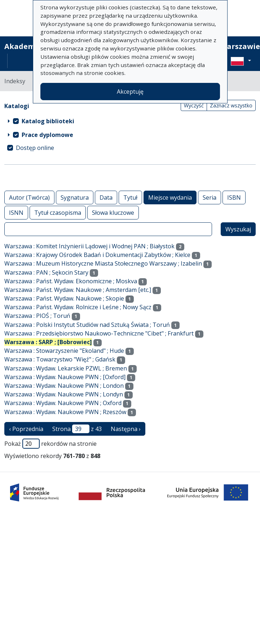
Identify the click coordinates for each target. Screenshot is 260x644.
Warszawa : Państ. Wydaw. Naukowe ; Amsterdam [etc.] (78, 290)
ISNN (16, 212)
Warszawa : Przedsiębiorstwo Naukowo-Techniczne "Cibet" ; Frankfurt (99, 333)
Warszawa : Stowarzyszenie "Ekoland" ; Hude (64, 351)
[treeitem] (130, 121)
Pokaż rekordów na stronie (50, 444)
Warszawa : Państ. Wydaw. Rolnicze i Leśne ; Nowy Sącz (78, 307)
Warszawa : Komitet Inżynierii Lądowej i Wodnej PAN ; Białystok (89, 246)
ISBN (234, 197)
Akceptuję (130, 92)
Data (106, 197)
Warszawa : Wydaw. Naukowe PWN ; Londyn (64, 394)
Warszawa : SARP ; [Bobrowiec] (48, 342)
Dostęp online (35, 148)
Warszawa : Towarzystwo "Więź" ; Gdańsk (60, 359)
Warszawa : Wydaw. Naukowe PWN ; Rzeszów (65, 412)
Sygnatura (75, 197)
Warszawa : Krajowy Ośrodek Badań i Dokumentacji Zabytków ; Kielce (97, 255)
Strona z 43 (77, 429)
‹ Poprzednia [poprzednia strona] (26, 429)
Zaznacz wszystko (231, 105)
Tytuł (130, 197)
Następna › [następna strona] (126, 429)
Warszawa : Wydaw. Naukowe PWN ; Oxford (63, 403)
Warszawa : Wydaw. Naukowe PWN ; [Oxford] (65, 377)
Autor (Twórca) (29, 197)
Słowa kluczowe (113, 212)
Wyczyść (194, 105)
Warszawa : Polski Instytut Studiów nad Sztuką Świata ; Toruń (87, 325)
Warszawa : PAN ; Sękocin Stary (46, 272)
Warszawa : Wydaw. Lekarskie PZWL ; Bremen (66, 368)
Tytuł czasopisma (58, 212)
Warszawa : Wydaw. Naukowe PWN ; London (64, 386)
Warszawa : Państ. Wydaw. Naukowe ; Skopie (64, 298)
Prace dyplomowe (47, 135)
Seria (210, 197)
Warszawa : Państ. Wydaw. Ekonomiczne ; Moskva (71, 281)
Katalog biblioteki (48, 121)
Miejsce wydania (170, 197)
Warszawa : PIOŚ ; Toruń (37, 316)
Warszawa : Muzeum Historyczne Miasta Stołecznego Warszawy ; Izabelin (103, 263)
